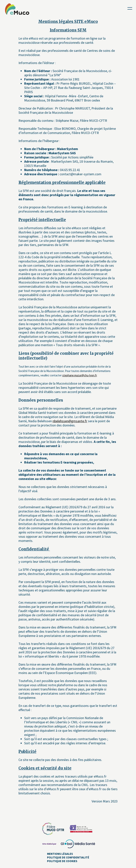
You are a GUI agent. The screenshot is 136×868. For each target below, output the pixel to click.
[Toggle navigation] (130, 8)
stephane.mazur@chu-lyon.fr (80, 375)
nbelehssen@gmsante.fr (70, 421)
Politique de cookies (62, 861)
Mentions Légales (60, 854)
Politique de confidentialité (68, 857)
